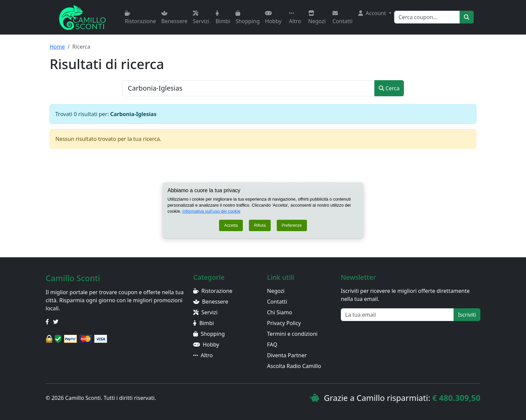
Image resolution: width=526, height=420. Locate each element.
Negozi (317, 18)
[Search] (427, 17)
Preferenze (292, 225)
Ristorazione (140, 18)
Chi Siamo (280, 312)
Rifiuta (260, 225)
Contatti (343, 18)
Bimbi (223, 18)
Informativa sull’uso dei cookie (212, 211)
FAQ (272, 345)
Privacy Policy (284, 323)
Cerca (389, 88)
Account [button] (373, 13)
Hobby (273, 18)
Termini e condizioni (292, 334)
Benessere (174, 18)
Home (57, 47)
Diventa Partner (287, 355)
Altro (295, 18)
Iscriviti (467, 315)
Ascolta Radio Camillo (294, 366)
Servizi (201, 18)
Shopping (248, 18)
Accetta (231, 225)
